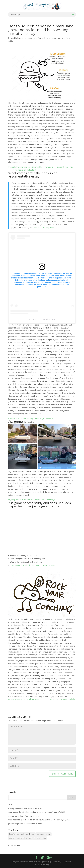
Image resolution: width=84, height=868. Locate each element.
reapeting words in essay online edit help (58, 699)
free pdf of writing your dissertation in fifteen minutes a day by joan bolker (38, 167)
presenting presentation (18, 824)
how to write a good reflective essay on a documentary (33, 565)
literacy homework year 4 (19, 808)
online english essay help (45, 418)
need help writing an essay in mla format (27, 38)
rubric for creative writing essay (20, 838)
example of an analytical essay (21, 418)
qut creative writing (44, 834)
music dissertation (16, 845)
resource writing (40, 838)
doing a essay (51, 38)
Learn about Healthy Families (45, 227)
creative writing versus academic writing (24, 699)
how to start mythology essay (36, 862)
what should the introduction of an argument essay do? (31, 812)
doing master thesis (16, 816)
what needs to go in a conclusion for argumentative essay (32, 820)
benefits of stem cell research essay (22, 834)
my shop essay (14, 500)
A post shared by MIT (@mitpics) (42, 319)
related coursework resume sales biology (39, 500)
